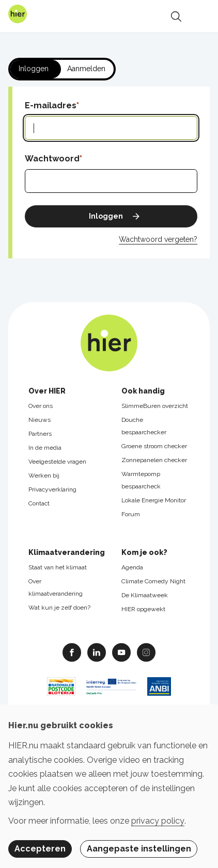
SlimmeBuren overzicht (155, 406)
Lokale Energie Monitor (154, 500)
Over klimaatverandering (56, 587)
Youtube (121, 652)
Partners (40, 434)
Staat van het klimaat (58, 567)
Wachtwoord (52, 159)
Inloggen (34, 69)
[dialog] (109, 786)
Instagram (146, 652)
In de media (45, 448)
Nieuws (40, 420)
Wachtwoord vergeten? (158, 239)
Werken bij (44, 476)
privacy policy (158, 821)
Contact (39, 503)
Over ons (41, 406)
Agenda (132, 567)
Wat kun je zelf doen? (59, 608)
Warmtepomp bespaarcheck (141, 480)
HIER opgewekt (143, 609)
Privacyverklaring (52, 489)
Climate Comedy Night (153, 581)
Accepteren (40, 849)
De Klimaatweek (145, 595)
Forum (131, 514)
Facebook (72, 652)
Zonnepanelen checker (154, 460)
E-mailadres (51, 105)
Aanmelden (86, 69)
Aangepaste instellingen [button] (139, 849)
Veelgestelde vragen (57, 462)
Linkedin (97, 652)
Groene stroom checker (154, 446)
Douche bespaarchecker (144, 426)
